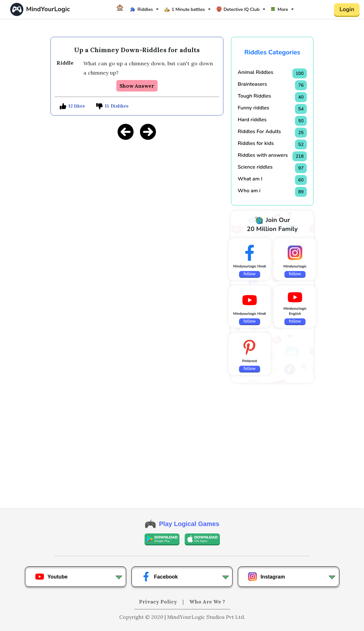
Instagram (266, 577)
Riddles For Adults (259, 132)
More (280, 9)
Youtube (51, 577)
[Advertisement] (137, 190)
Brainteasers (252, 84)
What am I (250, 179)
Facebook (160, 577)
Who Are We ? (207, 602)
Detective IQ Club (238, 9)
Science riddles (255, 167)
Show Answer (137, 86)
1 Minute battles (185, 9)
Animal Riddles (256, 72)
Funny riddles (254, 108)
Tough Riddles (254, 96)
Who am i (249, 191)
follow (250, 274)
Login (347, 9)
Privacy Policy (159, 602)
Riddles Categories (272, 52)
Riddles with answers (263, 155)
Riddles (141, 9)
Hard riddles (252, 120)
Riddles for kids (256, 143)
